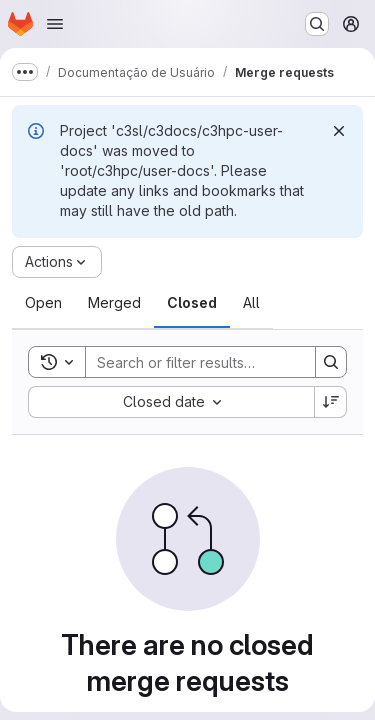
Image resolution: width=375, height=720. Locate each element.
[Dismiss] (339, 131)
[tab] (43, 303)
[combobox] (171, 402)
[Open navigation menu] (55, 24)
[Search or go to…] (317, 24)
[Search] (217, 362)
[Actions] (57, 262)
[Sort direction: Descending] (331, 402)
